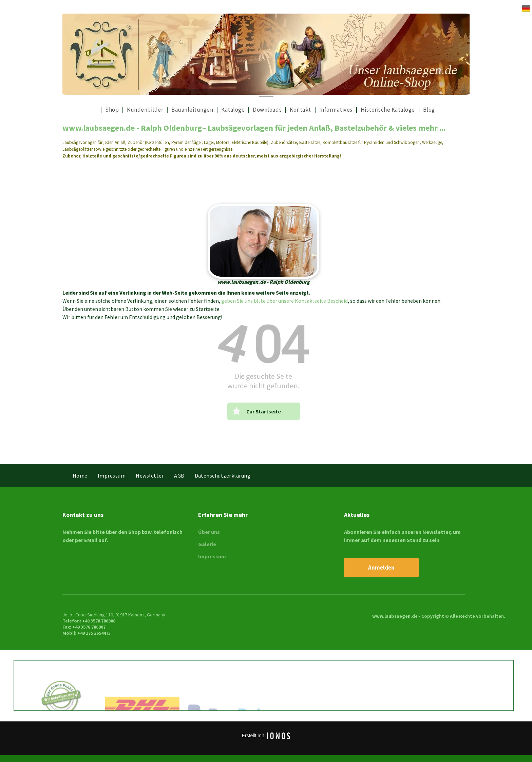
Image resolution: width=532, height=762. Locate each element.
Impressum (212, 556)
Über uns (209, 532)
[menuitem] (98, 110)
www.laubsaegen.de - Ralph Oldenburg (132, 128)
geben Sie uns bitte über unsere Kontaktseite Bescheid (284, 301)
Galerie (207, 544)
